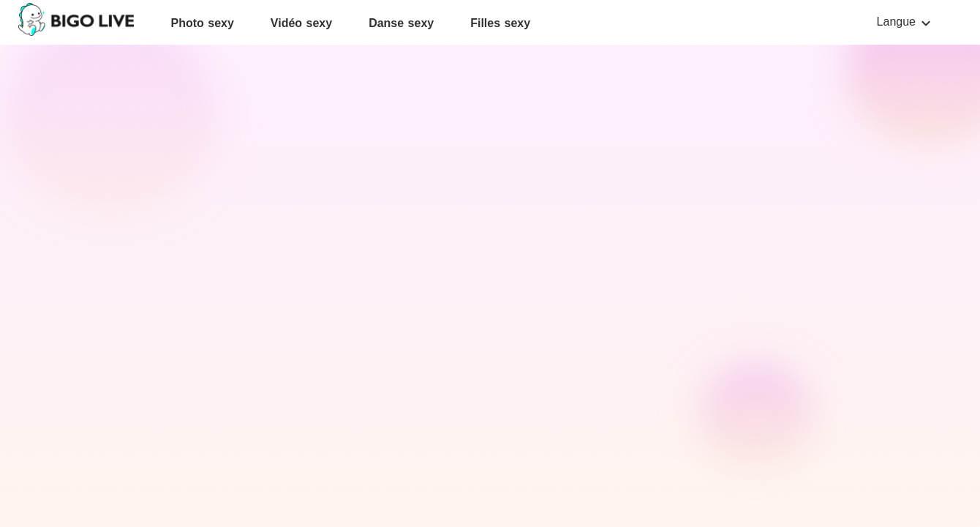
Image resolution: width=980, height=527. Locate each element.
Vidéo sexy (301, 23)
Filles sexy (500, 23)
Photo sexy (202, 23)
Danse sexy (401, 23)
